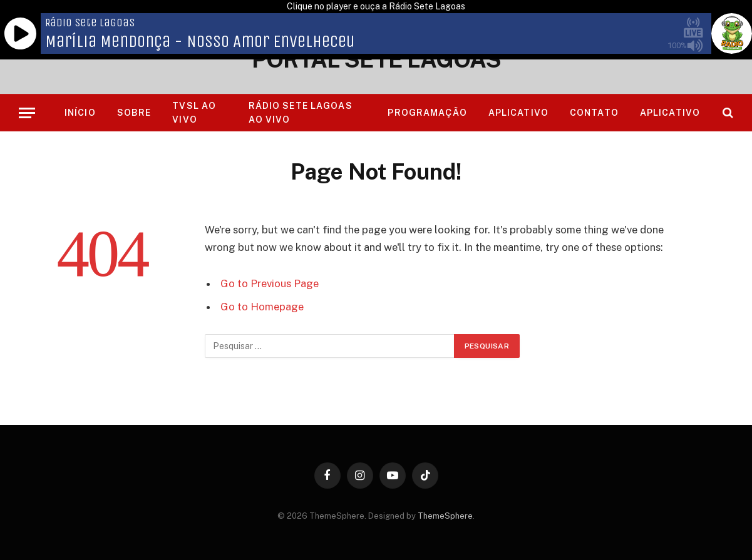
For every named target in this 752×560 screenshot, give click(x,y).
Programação (427, 113)
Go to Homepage (262, 307)
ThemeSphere (445, 516)
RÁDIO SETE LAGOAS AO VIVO (301, 113)
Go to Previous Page (270, 283)
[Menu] (27, 113)
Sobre (134, 113)
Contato (594, 113)
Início (80, 113)
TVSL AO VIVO (194, 113)
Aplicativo (518, 113)
